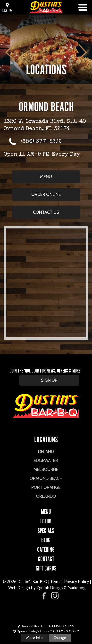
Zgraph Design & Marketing (61, 588)
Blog (46, 539)
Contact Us (46, 212)
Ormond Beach (46, 478)
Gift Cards (46, 568)
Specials (46, 530)
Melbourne (46, 469)
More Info (34, 638)
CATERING (46, 549)
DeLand (46, 452)
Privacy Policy (77, 582)
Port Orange (46, 487)
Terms (56, 582)
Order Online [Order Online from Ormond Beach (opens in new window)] (46, 194)
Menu (46, 177)
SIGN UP (49, 380)
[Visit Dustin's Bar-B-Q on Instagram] (55, 596)
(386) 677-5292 (41, 142)
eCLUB (46, 520)
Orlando (46, 496)
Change (60, 638)
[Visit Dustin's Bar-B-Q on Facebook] (44, 595)
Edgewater (46, 461)
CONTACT (46, 558)
